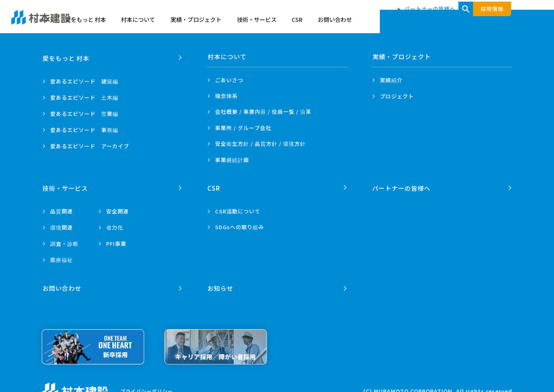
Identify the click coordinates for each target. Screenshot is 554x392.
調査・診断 (64, 242)
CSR (465, 21)
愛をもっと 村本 (254, 21)
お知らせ (221, 285)
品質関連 (62, 210)
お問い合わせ (503, 21)
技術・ (66, 186)
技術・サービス (425, 21)
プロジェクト (397, 96)
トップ (209, 21)
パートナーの (402, 186)
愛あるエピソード (84, 80)
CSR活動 (238, 210)
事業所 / (243, 128)
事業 (232, 160)
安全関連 (117, 210)
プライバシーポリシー (147, 388)
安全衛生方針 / (260, 144)
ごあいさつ (229, 80)
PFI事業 (116, 242)
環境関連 (62, 226)
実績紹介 (391, 80)
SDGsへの (240, 226)
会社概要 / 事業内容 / (263, 112)
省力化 (115, 226)
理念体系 (226, 96)
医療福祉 (62, 259)
